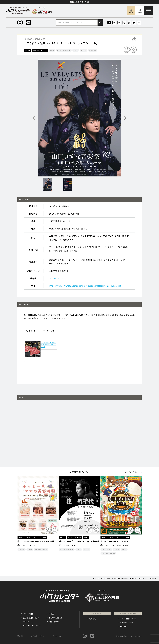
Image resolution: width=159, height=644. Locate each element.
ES (119, 23)
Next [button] (146, 521)
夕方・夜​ (93, 50)
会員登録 (131, 12)
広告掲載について (127, 623)
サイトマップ (57, 636)
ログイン (140, 12)
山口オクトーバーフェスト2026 (114, 541)
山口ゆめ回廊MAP (56, 618)
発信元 (51, 614)
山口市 (27, 50)
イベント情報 (28, 614)
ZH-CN (129, 23)
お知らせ (26, 622)
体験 (52, 50)
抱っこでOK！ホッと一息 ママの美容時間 (36, 541)
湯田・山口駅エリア (40, 50)
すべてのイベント (132, 472)
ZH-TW (134, 23)
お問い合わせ (54, 622)
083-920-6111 (56, 278)
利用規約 (93, 619)
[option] (79, 118)
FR (139, 23)
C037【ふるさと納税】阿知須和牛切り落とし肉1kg (49, 344)
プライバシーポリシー (38, 636)
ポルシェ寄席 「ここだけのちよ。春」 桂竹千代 (79, 541)
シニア (84, 50)
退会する (20, 636)
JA (109, 23)
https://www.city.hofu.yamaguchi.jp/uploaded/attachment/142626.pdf (85, 286)
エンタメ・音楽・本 (64, 50)
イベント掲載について (128, 619)
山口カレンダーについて (32, 626)
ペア (76, 50)
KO (124, 23)
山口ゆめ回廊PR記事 (31, 618)
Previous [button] (13, 521)
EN (114, 23)
